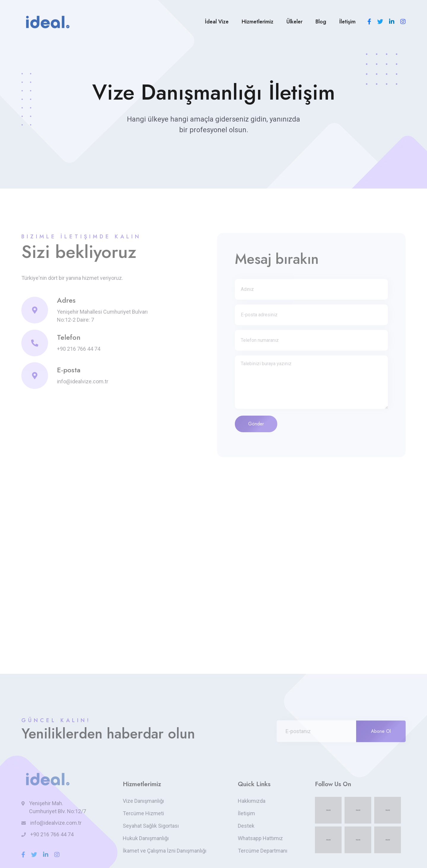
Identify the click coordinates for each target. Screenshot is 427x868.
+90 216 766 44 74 (79, 349)
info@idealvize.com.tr (83, 381)
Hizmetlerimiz (258, 22)
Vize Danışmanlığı (143, 801)
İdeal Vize (217, 22)
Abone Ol (381, 731)
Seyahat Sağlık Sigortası (151, 826)
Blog (321, 22)
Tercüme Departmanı (263, 851)
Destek (246, 826)
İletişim (347, 22)
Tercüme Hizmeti (143, 813)
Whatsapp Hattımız (260, 838)
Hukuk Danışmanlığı (146, 838)
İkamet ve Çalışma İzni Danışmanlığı (165, 851)
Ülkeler (294, 22)
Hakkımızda (252, 801)
